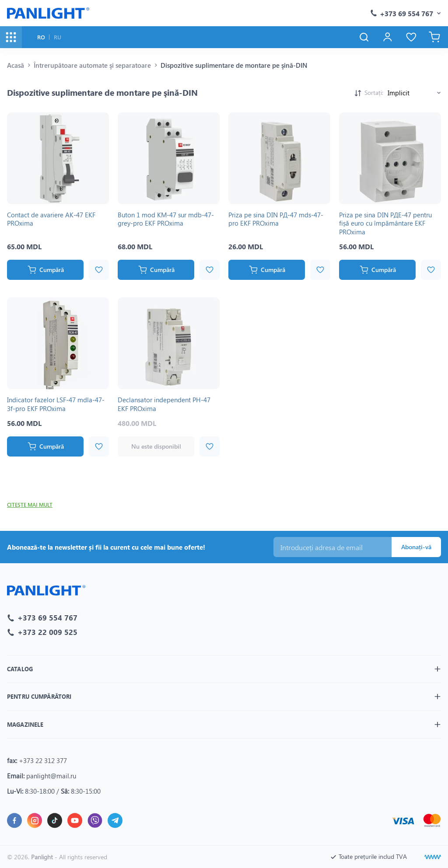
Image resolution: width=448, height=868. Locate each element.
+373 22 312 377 (43, 760)
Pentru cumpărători (39, 697)
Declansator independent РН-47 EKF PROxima (164, 404)
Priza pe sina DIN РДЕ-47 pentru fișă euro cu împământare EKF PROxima (385, 223)
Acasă (16, 65)
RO (41, 37)
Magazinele (25, 724)
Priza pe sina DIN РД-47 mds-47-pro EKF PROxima (276, 219)
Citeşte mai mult (30, 505)
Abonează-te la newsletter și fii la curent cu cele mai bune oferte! (106, 547)
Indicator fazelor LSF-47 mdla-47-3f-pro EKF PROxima (56, 404)
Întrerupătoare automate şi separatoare (92, 65)
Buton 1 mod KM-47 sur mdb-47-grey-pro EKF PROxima (166, 219)
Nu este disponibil (156, 446)
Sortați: (374, 93)
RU (58, 37)
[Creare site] (433, 857)
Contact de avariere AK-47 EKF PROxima (51, 219)
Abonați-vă (416, 547)
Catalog (20, 669)
